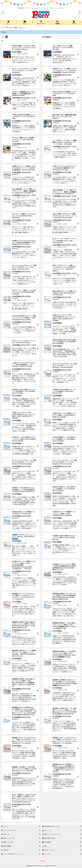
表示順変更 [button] (46, 37)
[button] (3, 13)
